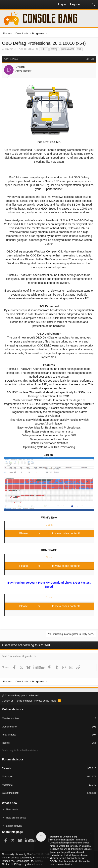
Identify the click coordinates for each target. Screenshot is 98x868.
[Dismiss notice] (91, 834)
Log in (33, 533)
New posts (12, 810)
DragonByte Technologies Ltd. (18, 861)
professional (67, 49)
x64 (79, 49)
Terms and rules (24, 701)
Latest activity (14, 826)
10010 (44, 49)
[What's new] (86, 5)
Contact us (8, 701)
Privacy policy (42, 701)
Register (47, 533)
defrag (54, 49)
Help (53, 701)
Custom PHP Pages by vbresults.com (22, 864)
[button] (5, 5)
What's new (10, 803)
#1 (93, 59)
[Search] (93, 5)
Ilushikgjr (91, 793)
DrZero (9, 49)
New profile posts (16, 818)
